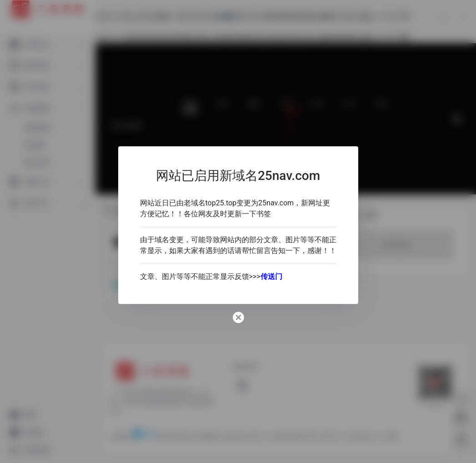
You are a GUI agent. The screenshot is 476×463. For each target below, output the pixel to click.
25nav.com (276, 203)
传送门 (271, 276)
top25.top (221, 203)
